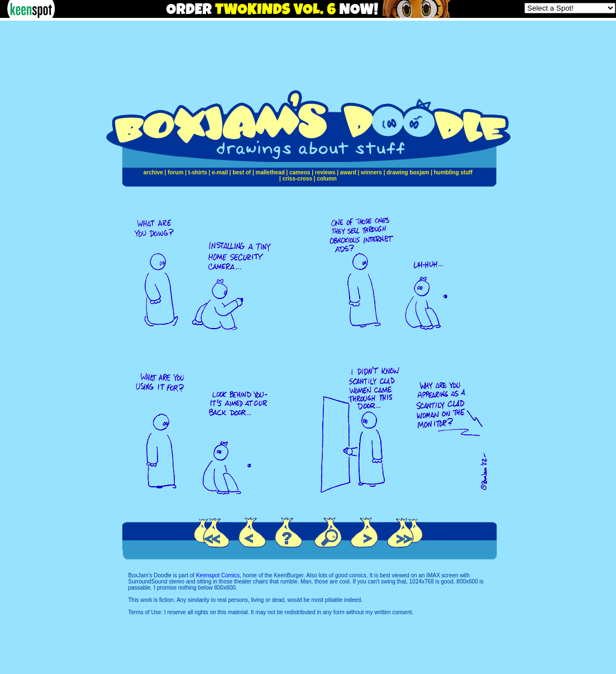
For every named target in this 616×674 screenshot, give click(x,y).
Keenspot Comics (218, 575)
